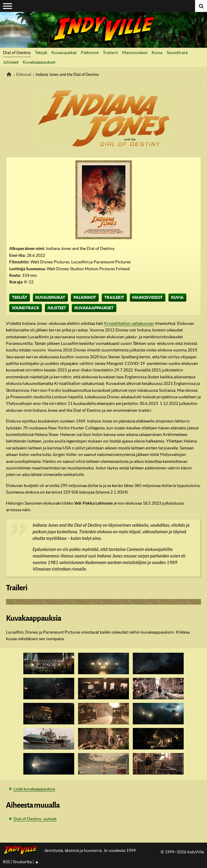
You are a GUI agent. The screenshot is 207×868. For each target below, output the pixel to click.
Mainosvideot (135, 53)
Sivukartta (22, 862)
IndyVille (103, 30)
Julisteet (11, 62)
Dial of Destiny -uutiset (35, 819)
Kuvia (157, 53)
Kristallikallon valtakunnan (129, 323)
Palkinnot (90, 53)
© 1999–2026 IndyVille (182, 852)
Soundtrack (177, 53)
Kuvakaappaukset (39, 62)
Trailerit (110, 53)
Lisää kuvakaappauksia (34, 789)
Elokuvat (24, 74)
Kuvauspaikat (64, 53)
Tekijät (41, 53)
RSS (6, 862)
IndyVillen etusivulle (22, 850)
